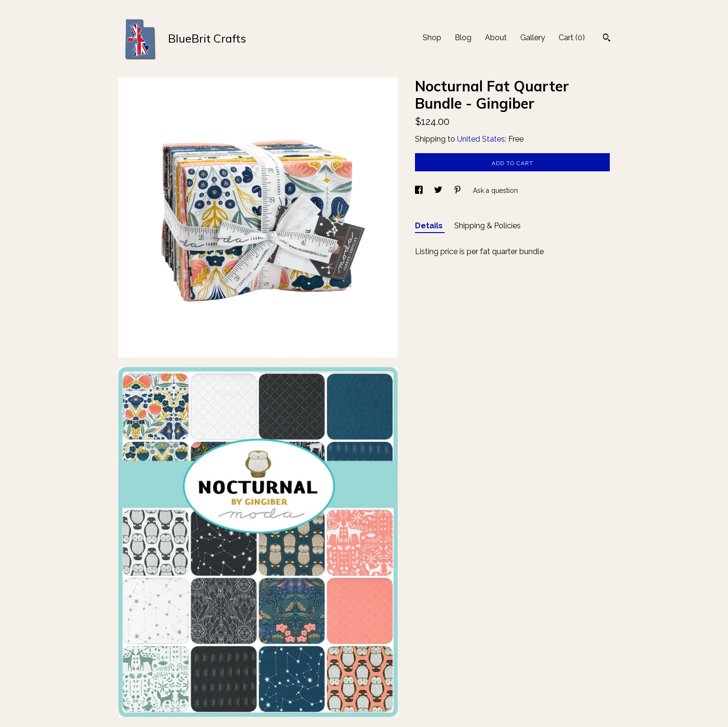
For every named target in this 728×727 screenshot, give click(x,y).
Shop (432, 38)
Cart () (572, 38)
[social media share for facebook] (420, 190)
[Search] (607, 39)
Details (430, 226)
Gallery (533, 38)
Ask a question (495, 190)
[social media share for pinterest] (459, 190)
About (496, 38)
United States (481, 139)
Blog (463, 38)
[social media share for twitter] (439, 190)
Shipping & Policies (487, 226)
